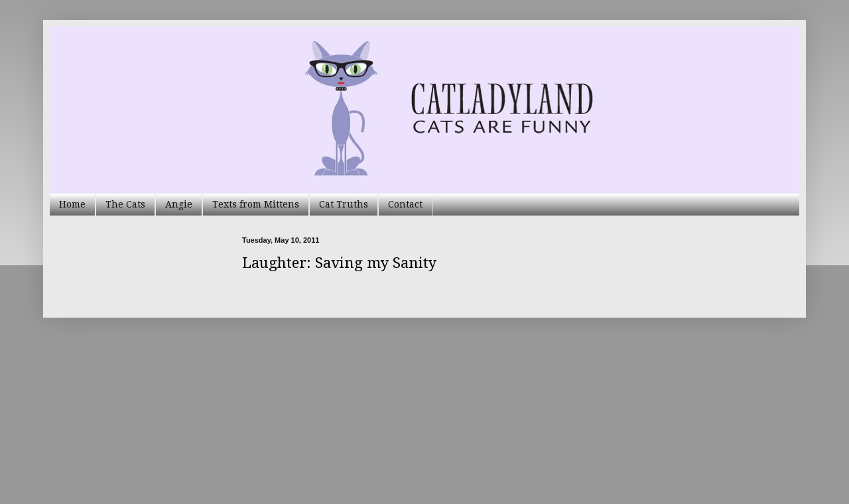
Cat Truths (344, 204)
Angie (179, 204)
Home (72, 204)
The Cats (125, 204)
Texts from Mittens (256, 204)
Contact (405, 204)
